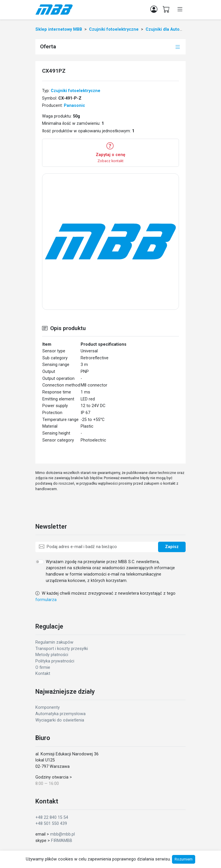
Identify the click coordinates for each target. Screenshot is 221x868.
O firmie (43, 668)
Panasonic (74, 106)
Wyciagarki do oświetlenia (60, 720)
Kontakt (43, 674)
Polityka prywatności (55, 661)
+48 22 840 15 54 (52, 817)
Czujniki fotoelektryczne (76, 91)
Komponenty (48, 707)
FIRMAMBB (62, 841)
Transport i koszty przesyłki (62, 649)
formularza (46, 600)
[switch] (40, 562)
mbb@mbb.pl (63, 834)
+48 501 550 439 (51, 824)
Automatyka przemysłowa (60, 714)
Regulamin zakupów (54, 642)
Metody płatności (52, 655)
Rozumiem (184, 859)
